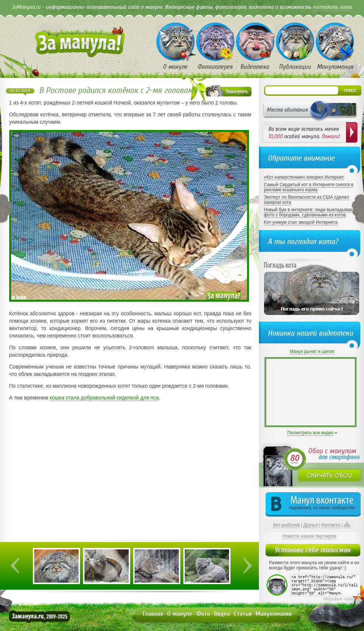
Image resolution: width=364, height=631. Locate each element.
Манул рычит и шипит (312, 351)
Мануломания (274, 614)
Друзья (311, 525)
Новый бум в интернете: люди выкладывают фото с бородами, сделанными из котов (310, 212)
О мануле (180, 614)
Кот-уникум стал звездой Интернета (301, 222)
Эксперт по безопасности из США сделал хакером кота (307, 200)
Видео (222, 614)
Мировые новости (342, 599)
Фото (203, 614)
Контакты (331, 525)
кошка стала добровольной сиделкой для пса (104, 398)
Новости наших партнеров (310, 536)
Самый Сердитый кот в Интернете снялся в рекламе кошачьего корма (309, 187)
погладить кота (332, 7)
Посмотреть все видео (310, 433)
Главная (153, 614)
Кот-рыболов (287, 525)
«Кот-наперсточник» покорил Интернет (304, 177)
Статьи (243, 614)
